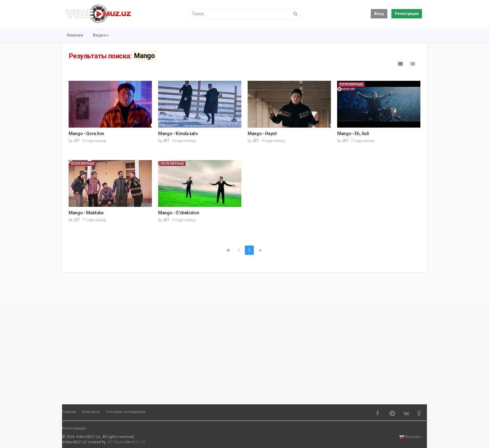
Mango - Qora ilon (86, 134)
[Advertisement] (244, 351)
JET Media (116, 442)
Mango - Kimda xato (178, 134)
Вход (379, 14)
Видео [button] (101, 35)
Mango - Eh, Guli (353, 134)
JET (77, 141)
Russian (411, 437)
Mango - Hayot (262, 134)
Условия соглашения (126, 412)
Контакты (91, 412)
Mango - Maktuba (86, 213)
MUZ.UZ (138, 442)
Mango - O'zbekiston (179, 213)
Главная (75, 35)
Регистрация (407, 14)
